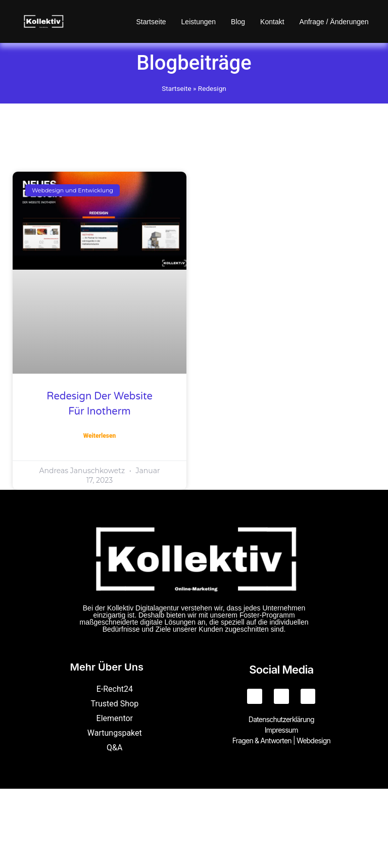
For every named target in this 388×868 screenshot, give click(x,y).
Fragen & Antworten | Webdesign (281, 741)
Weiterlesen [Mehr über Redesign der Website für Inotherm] (100, 436)
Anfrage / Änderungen (334, 22)
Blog (238, 22)
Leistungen (199, 22)
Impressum (281, 730)
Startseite (151, 22)
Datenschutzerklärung (281, 719)
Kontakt (272, 22)
